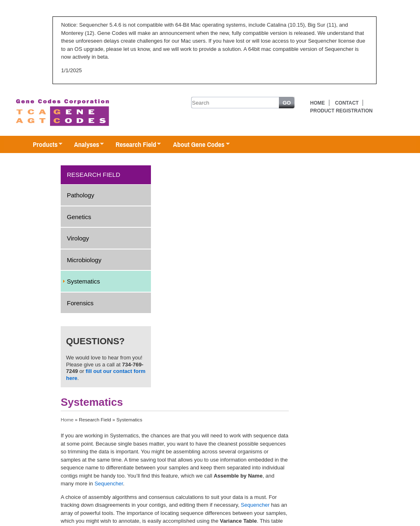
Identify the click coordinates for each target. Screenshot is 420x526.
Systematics (83, 281)
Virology (78, 238)
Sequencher (108, 484)
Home (317, 103)
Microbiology (84, 260)
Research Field (134, 145)
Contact (347, 103)
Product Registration (341, 111)
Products (43, 145)
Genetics (79, 217)
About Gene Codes (197, 145)
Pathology (81, 195)
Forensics (80, 303)
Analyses (85, 145)
